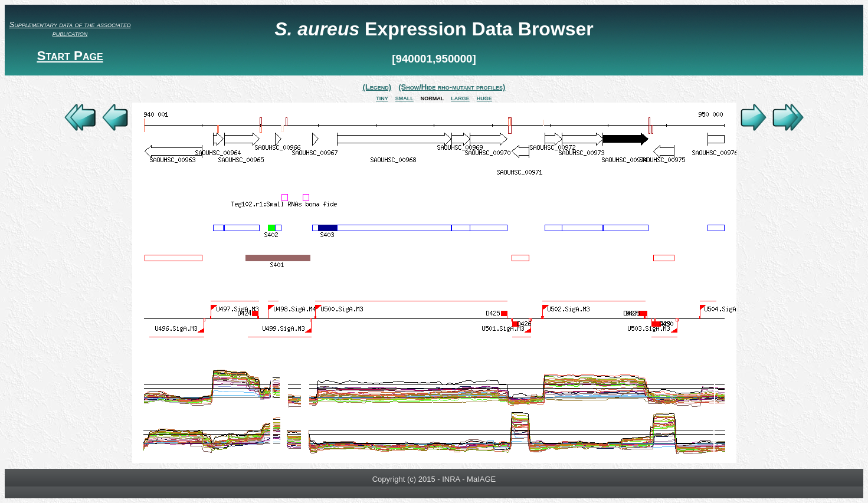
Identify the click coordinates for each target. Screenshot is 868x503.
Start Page (70, 56)
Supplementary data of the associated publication (70, 29)
